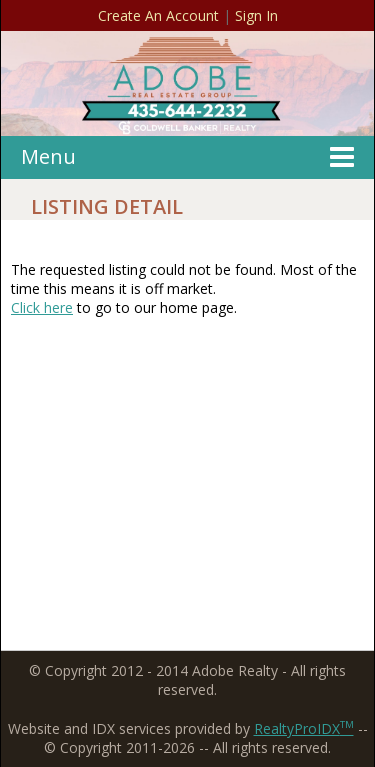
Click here (42, 307)
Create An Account (158, 15)
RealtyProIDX (304, 728)
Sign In (256, 15)
